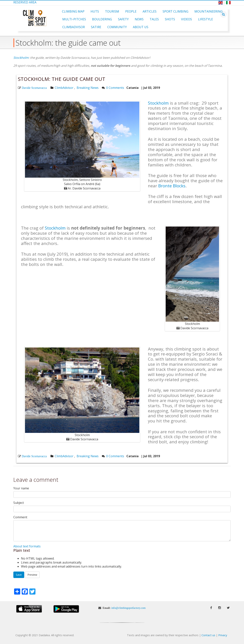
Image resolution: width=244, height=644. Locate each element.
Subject (19, 503)
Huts (95, 11)
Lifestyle (205, 19)
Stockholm (21, 58)
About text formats (27, 546)
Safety (123, 19)
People (131, 11)
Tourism (112, 11)
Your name (21, 488)
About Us (141, 27)
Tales (154, 19)
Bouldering (102, 19)
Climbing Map (73, 11)
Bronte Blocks (172, 186)
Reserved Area (25, 2)
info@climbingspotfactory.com (128, 608)
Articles (150, 11)
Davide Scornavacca (34, 88)
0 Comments (115, 88)
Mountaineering (209, 11)
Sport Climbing (175, 11)
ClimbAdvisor (74, 27)
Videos (187, 19)
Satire (96, 27)
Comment (20, 517)
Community (117, 27)
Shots (170, 19)
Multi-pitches (74, 19)
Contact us (208, 635)
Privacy (223, 635)
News (139, 19)
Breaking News (88, 88)
